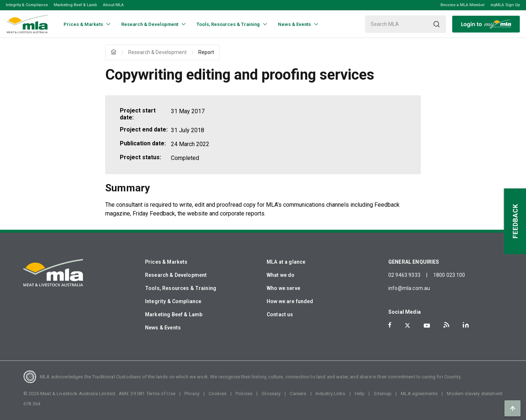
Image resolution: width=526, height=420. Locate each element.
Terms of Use (161, 394)
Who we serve (283, 288)
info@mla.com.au (409, 288)
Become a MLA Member (463, 5)
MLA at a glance (286, 262)
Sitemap (383, 394)
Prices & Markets (166, 262)
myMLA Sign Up (505, 5)
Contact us (280, 314)
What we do (281, 275)
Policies (244, 394)
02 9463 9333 (404, 275)
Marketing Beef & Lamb (75, 5)
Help (360, 394)
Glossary (271, 394)
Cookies (218, 394)
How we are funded (290, 301)
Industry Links (331, 394)
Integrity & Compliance (27, 5)
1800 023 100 (449, 275)
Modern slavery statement (475, 394)
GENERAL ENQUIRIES (414, 262)
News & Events (163, 328)
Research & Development (176, 275)
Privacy (192, 394)
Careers (298, 394)
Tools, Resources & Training (181, 288)
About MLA (113, 5)
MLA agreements (419, 394)
